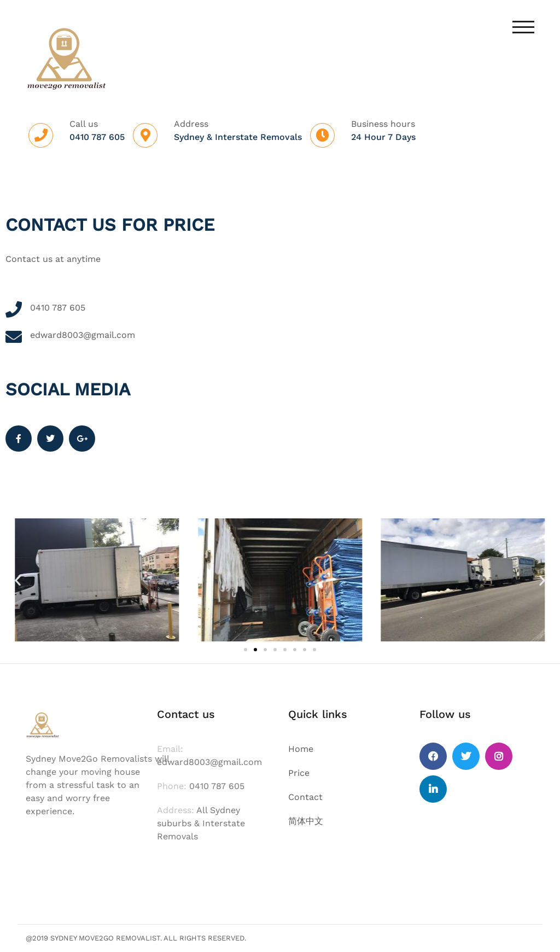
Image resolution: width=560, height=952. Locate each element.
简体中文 (306, 821)
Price (299, 773)
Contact (305, 797)
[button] (18, 580)
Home (301, 749)
